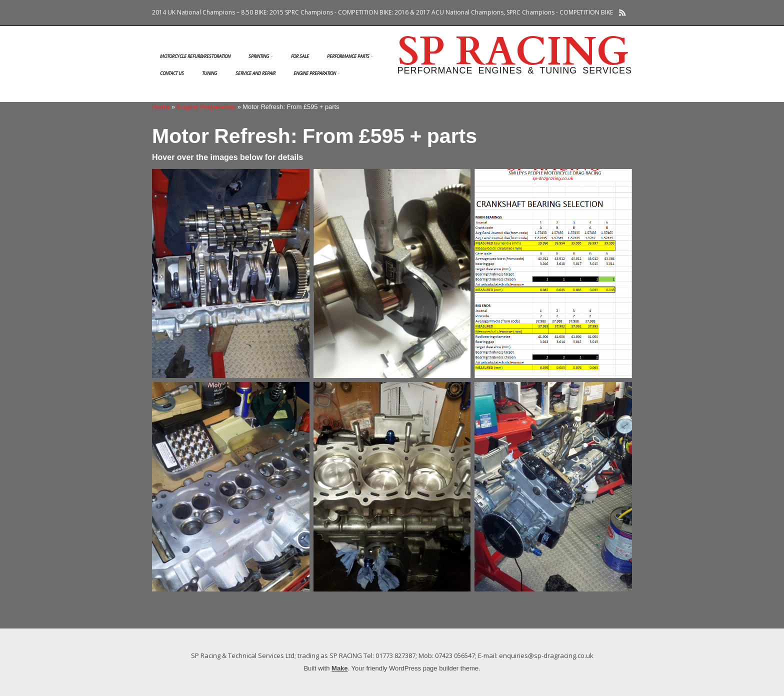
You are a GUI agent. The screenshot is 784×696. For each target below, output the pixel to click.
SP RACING (513, 52)
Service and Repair (255, 73)
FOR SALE (300, 56)
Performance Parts (348, 56)
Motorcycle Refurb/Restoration (195, 56)
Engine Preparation (315, 73)
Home (161, 107)
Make (340, 668)
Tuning (209, 73)
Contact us (172, 73)
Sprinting (259, 56)
